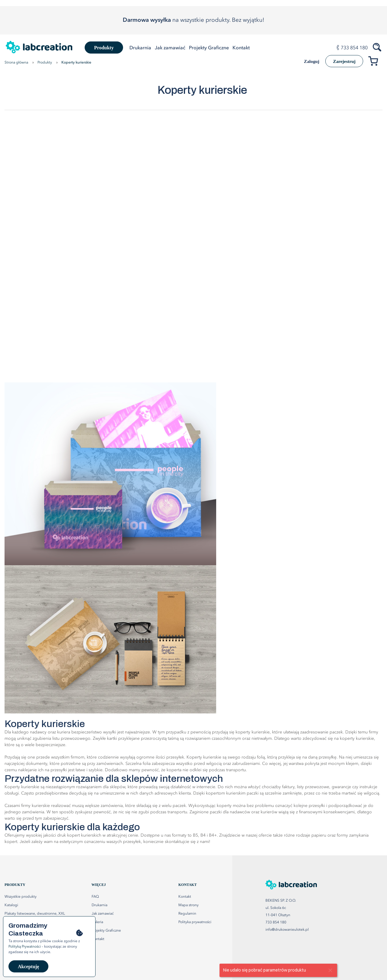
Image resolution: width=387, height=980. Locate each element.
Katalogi (11, 905)
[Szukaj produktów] (378, 47)
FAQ (95, 897)
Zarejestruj (343, 61)
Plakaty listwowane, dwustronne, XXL (35, 914)
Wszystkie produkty (21, 897)
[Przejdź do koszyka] (375, 62)
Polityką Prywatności (25, 947)
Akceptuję (28, 967)
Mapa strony (189, 905)
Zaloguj (307, 62)
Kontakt (185, 897)
